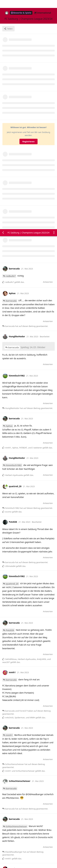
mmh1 (9, 506)
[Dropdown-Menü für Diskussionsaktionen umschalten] (54, 4)
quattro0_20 (12, 355)
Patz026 (10, 401)
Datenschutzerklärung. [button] (15, 843)
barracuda (11, 72)
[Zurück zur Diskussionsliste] (3, 4)
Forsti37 (10, 697)
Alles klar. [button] (9, 851)
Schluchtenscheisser (16, 597)
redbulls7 (11, 47)
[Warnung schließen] (36, 862)
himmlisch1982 (14, 236)
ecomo (9, 790)
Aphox (9, 197)
